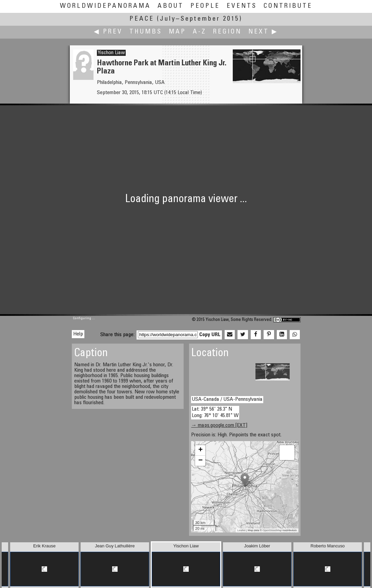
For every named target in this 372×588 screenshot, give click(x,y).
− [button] (200, 461)
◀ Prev (108, 32)
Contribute (288, 6)
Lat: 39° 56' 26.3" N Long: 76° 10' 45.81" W (215, 412)
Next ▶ (263, 32)
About (171, 6)
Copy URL (210, 335)
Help (78, 334)
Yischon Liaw (111, 53)
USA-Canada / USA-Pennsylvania (227, 399)
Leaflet (242, 530)
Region (227, 32)
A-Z (200, 32)
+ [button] (200, 450)
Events (242, 6)
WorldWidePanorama (105, 6)
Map (177, 32)
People (205, 6)
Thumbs (146, 32)
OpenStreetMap (272, 530)
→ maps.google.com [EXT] (219, 426)
